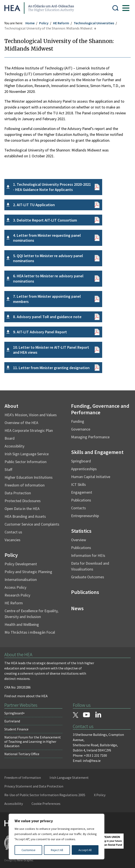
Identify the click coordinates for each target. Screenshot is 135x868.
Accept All (85, 850)
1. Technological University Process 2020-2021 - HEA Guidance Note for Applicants (52, 187)
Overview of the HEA (21, 423)
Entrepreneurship (85, 516)
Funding (78, 421)
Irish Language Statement (69, 778)
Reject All (57, 850)
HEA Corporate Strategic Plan (29, 430)
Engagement (82, 492)
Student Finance (16, 729)
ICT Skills (78, 484)
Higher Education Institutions (29, 477)
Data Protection (18, 493)
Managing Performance (90, 437)
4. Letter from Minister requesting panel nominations (47, 238)
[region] (57, 837)
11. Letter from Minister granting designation (51, 368)
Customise (28, 850)
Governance (81, 429)
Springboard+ (15, 713)
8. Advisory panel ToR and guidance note (47, 317)
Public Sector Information (26, 462)
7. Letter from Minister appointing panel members (47, 299)
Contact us (13, 532)
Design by (19, 860)
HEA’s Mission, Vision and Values (31, 415)
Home (30, 23)
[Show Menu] (126, 8)
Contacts (78, 508)
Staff (8, 469)
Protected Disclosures (23, 501)
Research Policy (17, 595)
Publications (81, 500)
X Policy (100, 795)
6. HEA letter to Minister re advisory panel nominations (48, 278)
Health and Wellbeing (22, 624)
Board (10, 438)
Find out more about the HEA (26, 696)
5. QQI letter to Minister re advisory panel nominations (48, 258)
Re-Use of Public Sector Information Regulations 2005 (45, 795)
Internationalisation (21, 579)
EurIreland (12, 721)
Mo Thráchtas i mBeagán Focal (30, 632)
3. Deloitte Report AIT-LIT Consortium (45, 220)
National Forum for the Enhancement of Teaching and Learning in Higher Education (33, 741)
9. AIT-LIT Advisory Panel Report (40, 332)
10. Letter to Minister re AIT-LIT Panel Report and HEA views (51, 350)
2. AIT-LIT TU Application (34, 205)
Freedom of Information (25, 485)
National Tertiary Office (22, 754)
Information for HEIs (88, 555)
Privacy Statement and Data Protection (34, 786)
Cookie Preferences (46, 804)
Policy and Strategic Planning (28, 572)
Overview (79, 540)
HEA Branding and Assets (25, 516)
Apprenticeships (84, 469)
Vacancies (12, 540)
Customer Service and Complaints (32, 524)
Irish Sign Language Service (27, 454)
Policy (44, 23)
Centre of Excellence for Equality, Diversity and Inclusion (31, 614)
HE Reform (61, 23)
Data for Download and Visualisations (90, 566)
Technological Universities (94, 23)
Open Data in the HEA (22, 509)
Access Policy (15, 587)
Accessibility (14, 446)
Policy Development (21, 564)
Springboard (81, 461)
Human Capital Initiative (91, 477)
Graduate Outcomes (88, 577)
